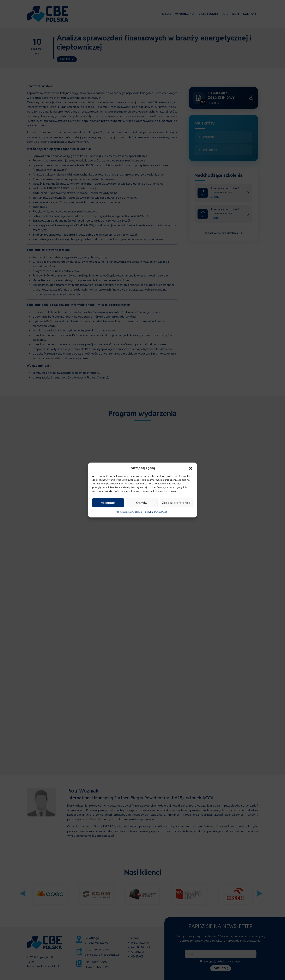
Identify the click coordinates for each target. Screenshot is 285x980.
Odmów (142, 503)
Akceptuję (108, 503)
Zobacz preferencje (176, 503)
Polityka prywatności (156, 512)
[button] (191, 468)
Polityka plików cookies (129, 512)
